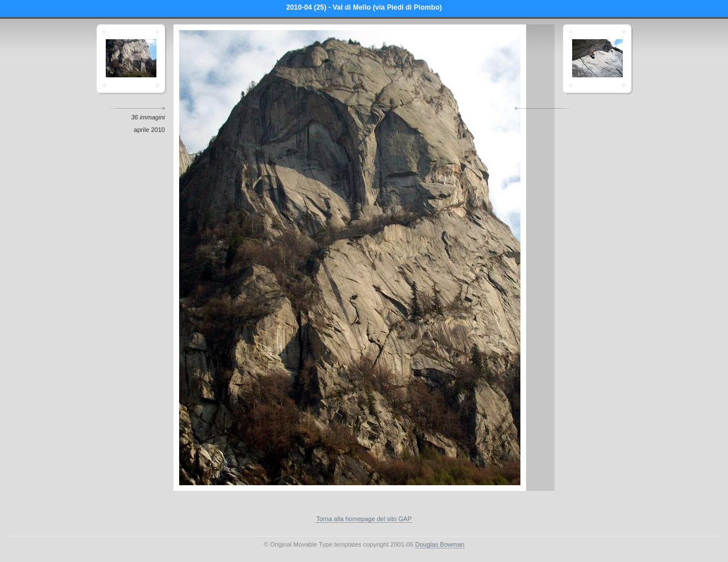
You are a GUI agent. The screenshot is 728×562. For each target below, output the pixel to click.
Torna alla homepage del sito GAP (364, 519)
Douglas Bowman (440, 544)
